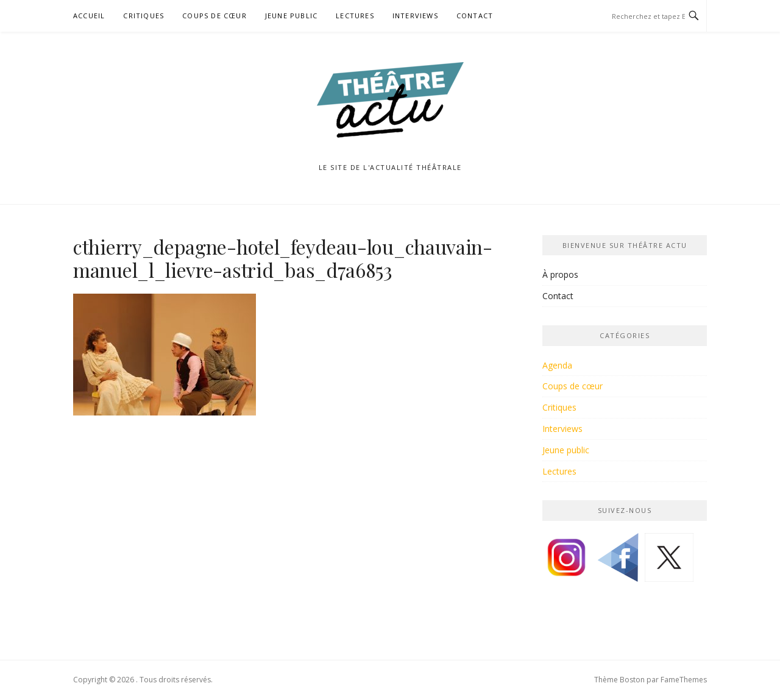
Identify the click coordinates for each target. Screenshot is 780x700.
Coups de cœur (214, 16)
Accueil (89, 16)
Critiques (144, 16)
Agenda (557, 365)
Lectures (355, 16)
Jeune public (291, 16)
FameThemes (684, 680)
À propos (560, 274)
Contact (475, 16)
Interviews (415, 16)
